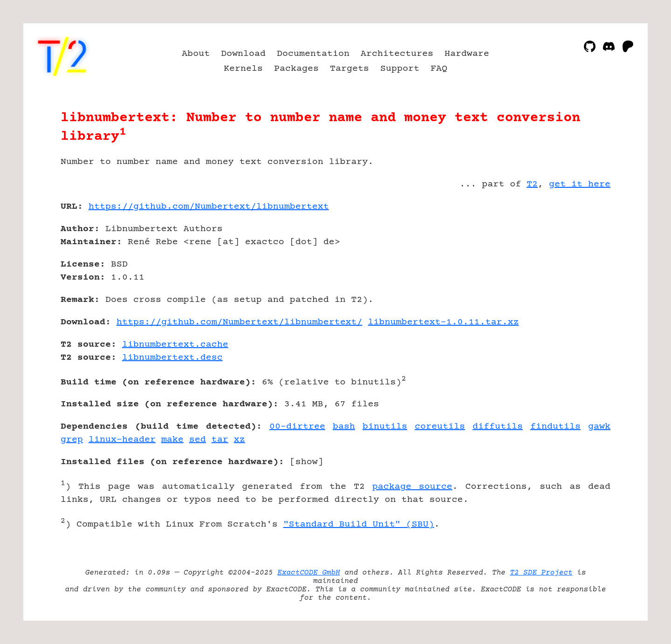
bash (344, 427)
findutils (555, 427)
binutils (385, 427)
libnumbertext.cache (175, 345)
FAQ (439, 69)
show (307, 462)
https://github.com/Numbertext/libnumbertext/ (240, 322)
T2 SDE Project (541, 573)
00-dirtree (297, 427)
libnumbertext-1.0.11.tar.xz (444, 322)
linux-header (122, 440)
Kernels (243, 69)
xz (240, 440)
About (196, 54)
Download (243, 54)
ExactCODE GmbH (308, 573)
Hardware (467, 54)
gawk (599, 427)
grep (72, 440)
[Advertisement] (582, 261)
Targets (349, 69)
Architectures (397, 54)
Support (400, 69)
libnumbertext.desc (172, 358)
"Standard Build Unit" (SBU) (359, 524)
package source (412, 487)
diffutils (498, 427)
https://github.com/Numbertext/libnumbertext (209, 207)
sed (198, 440)
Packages (296, 69)
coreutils (440, 427)
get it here (580, 184)
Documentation (313, 54)
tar (220, 440)
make (172, 440)
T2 (532, 184)
